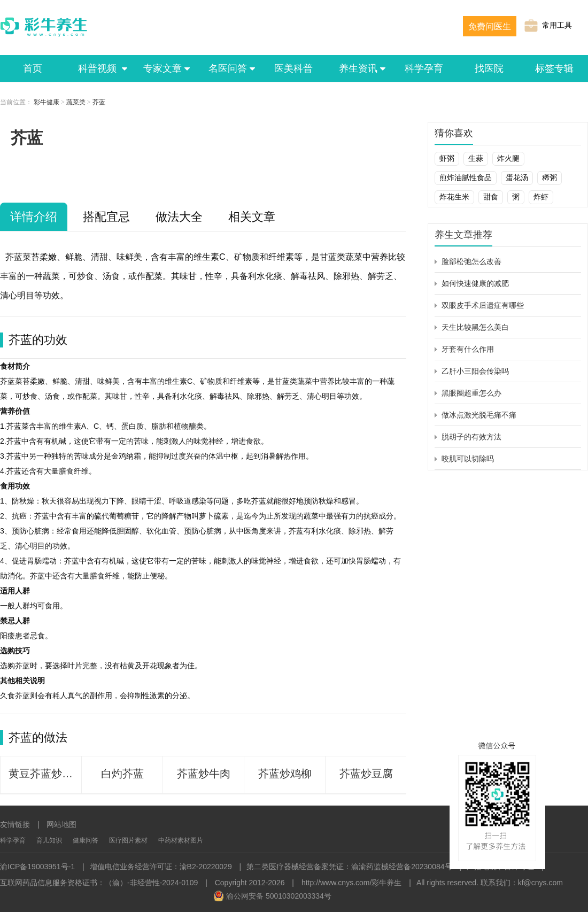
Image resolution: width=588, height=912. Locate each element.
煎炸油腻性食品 (466, 177)
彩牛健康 (47, 102)
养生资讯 (359, 68)
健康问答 (86, 840)
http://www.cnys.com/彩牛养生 (351, 883)
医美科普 (293, 68)
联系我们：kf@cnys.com (522, 883)
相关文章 (252, 217)
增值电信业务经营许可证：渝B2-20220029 (161, 867)
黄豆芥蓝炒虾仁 (45, 774)
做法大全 (179, 217)
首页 (33, 68)
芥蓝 (99, 102)
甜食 (491, 197)
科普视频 (98, 68)
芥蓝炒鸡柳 (285, 774)
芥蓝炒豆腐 (366, 774)
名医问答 (228, 68)
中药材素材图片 (181, 840)
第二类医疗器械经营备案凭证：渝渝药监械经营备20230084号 (349, 867)
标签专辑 (554, 68)
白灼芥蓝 (122, 774)
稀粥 (550, 177)
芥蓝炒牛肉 (204, 774)
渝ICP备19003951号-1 (37, 867)
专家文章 (163, 68)
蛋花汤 (517, 177)
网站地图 (61, 824)
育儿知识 (49, 840)
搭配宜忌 (106, 217)
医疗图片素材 (128, 840)
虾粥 (447, 158)
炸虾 (541, 197)
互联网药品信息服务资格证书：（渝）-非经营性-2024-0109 (99, 883)
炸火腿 (508, 158)
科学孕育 (424, 68)
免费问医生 (490, 26)
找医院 (489, 68)
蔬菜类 (76, 102)
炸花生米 (454, 197)
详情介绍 (34, 217)
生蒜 (476, 158)
